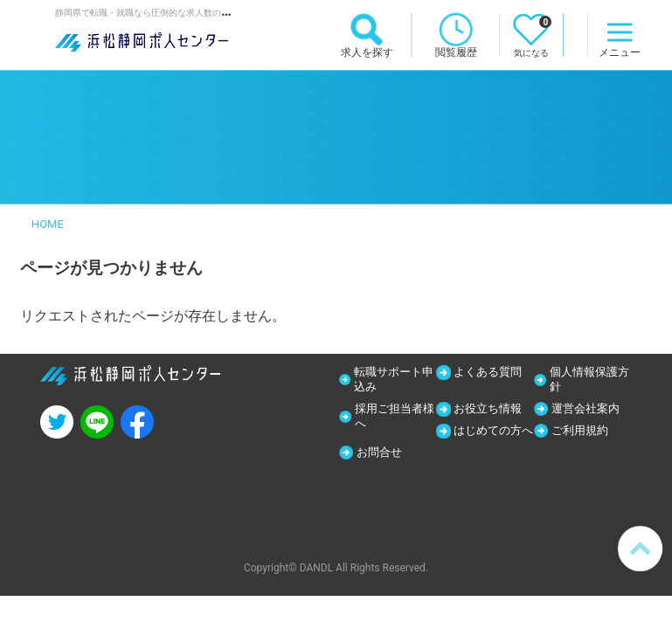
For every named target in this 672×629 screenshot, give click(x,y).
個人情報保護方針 (587, 380)
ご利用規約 (584, 433)
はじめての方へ (491, 441)
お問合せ (578, 456)
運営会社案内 (590, 411)
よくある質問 (492, 372)
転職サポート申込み (391, 380)
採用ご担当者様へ (392, 418)
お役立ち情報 (492, 411)
